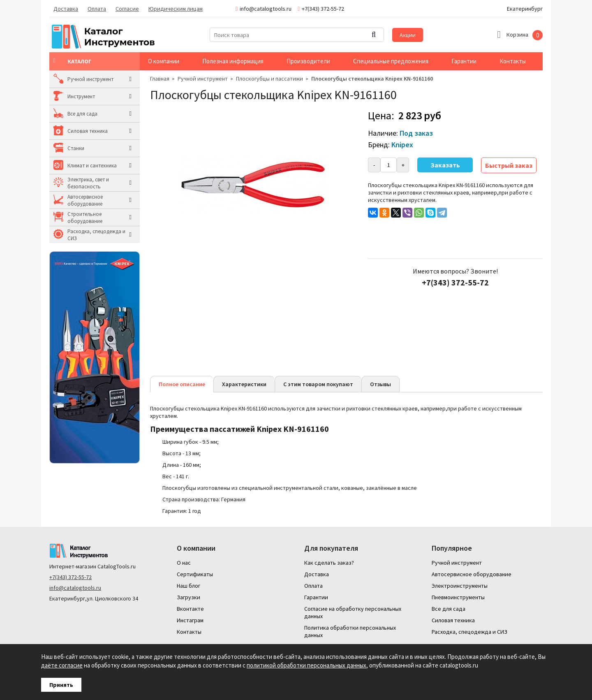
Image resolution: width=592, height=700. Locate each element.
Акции (408, 35)
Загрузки (188, 597)
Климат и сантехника (92, 166)
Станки (76, 148)
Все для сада (82, 114)
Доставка (66, 9)
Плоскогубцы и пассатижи (269, 79)
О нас (184, 563)
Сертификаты (195, 574)
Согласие (127, 9)
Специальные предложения (391, 61)
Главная (160, 79)
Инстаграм (190, 620)
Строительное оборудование (85, 218)
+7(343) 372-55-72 (71, 577)
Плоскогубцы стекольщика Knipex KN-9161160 (372, 79)
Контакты (513, 61)
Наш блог (188, 586)
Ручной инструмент (90, 79)
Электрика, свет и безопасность (88, 183)
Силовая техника (88, 131)
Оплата (97, 9)
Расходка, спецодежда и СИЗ (96, 235)
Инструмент (81, 96)
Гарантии (464, 61)
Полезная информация (233, 61)
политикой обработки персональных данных (306, 665)
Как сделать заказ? (329, 563)
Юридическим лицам (176, 9)
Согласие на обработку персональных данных (353, 612)
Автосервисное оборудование (85, 200)
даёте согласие (62, 665)
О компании (164, 61)
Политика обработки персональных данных (350, 631)
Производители (308, 61)
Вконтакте (190, 609)
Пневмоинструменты (458, 597)
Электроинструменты (460, 586)
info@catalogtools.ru (75, 588)
